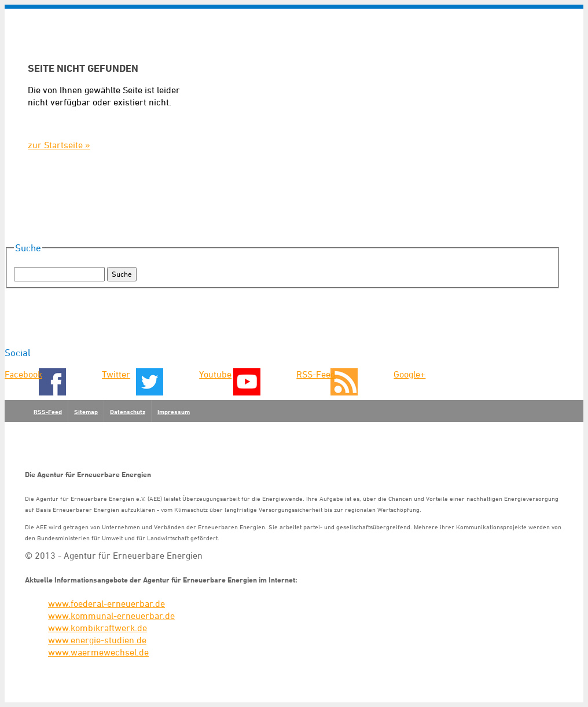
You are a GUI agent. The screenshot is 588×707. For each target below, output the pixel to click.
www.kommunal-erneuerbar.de (111, 616)
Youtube (215, 374)
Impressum (174, 412)
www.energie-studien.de (97, 640)
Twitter (116, 374)
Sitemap (86, 412)
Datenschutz (128, 412)
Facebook (23, 374)
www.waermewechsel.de (98, 652)
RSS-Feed (316, 374)
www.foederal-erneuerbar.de (106, 603)
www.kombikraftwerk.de (98, 628)
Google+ (409, 374)
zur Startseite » (59, 145)
